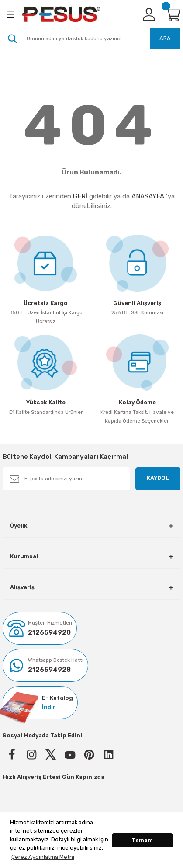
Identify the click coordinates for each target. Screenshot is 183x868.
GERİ (80, 196)
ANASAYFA (148, 196)
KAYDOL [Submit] (158, 478)
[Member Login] (149, 14)
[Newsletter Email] (66, 479)
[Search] (91, 38)
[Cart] (173, 14)
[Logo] (61, 14)
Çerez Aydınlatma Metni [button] (43, 857)
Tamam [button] (142, 840)
